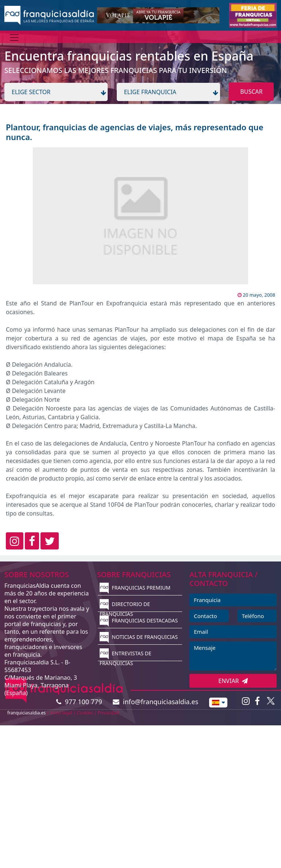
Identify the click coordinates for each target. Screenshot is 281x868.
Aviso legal (61, 713)
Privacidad (109, 713)
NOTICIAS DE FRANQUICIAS (139, 637)
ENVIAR (233, 681)
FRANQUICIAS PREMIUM (135, 588)
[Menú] (14, 38)
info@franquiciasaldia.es (155, 702)
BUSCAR (251, 92)
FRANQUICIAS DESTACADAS (139, 620)
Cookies (85, 713)
